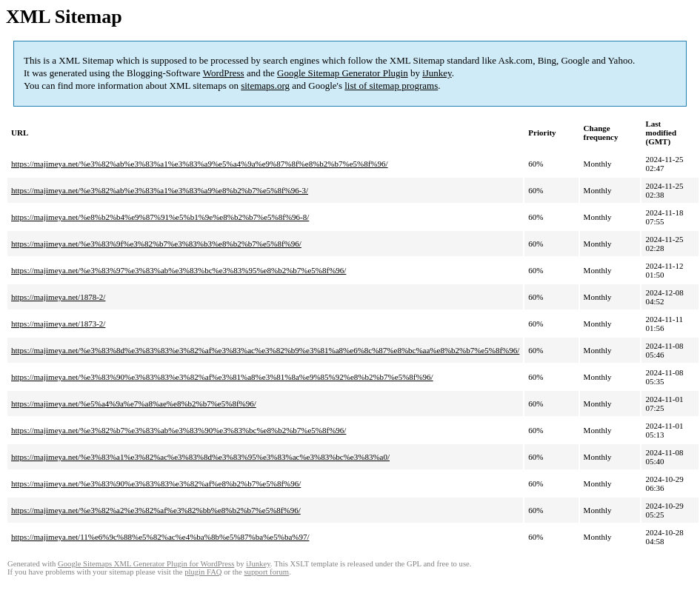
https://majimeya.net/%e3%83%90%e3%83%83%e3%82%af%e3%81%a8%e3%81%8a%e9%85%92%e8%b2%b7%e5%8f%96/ (222, 377)
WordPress (224, 73)
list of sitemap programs (391, 86)
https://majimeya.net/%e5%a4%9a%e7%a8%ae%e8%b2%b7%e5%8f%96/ (134, 404)
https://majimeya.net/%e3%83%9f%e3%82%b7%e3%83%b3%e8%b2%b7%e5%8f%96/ (156, 244)
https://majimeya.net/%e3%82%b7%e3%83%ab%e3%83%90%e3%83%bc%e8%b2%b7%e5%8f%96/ (179, 430)
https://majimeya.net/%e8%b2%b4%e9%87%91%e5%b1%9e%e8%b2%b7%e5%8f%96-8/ (160, 217)
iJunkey (437, 73)
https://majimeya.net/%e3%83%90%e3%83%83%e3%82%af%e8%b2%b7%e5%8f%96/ (156, 483)
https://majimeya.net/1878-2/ (58, 297)
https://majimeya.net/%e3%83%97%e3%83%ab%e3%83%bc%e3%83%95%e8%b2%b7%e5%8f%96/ (179, 270)
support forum (266, 572)
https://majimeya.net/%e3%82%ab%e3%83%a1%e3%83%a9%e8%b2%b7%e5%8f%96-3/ (160, 190)
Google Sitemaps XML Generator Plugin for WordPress (146, 564)
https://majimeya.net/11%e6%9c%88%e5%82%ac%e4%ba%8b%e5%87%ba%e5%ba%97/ (160, 537)
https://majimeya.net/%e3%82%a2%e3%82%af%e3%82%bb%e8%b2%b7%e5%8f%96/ (156, 510)
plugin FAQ (203, 572)
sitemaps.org (265, 86)
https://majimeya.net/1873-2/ (58, 324)
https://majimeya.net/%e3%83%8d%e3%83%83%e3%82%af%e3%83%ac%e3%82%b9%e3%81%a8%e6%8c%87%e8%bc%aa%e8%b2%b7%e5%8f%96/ (265, 350)
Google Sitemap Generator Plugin (343, 73)
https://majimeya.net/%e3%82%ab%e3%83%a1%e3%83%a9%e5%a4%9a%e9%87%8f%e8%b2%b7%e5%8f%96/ (200, 164)
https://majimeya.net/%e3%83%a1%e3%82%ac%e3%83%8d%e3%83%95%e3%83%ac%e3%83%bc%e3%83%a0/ (200, 457)
